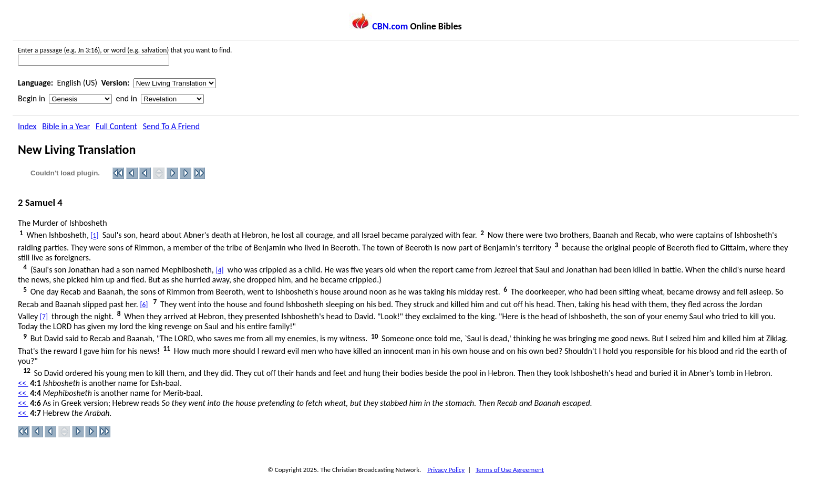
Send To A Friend (171, 126)
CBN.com (379, 26)
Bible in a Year (66, 126)
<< (23, 383)
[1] (95, 236)
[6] (144, 305)
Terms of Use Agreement (510, 470)
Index (27, 126)
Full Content (116, 126)
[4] (219, 270)
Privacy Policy (446, 470)
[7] (44, 317)
